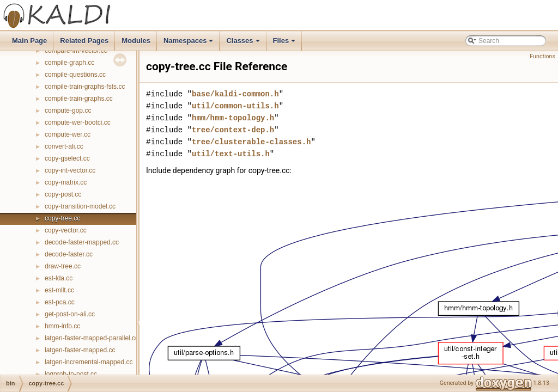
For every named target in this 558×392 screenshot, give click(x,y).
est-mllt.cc (59, 290)
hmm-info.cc (62, 326)
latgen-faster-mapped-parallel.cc (92, 338)
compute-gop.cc (68, 111)
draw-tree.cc (63, 266)
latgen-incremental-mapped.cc (89, 362)
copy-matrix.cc (66, 182)
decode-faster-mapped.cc (82, 242)
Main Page (29, 41)
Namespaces (189, 44)
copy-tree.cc (62, 218)
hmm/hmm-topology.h (233, 118)
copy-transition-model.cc (80, 206)
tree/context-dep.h (233, 130)
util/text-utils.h (231, 154)
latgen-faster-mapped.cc (80, 350)
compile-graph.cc (69, 63)
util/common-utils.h (235, 106)
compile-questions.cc (75, 75)
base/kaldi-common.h (235, 94)
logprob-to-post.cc (71, 374)
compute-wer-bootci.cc (78, 122)
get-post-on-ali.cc (70, 314)
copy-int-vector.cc (70, 170)
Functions (542, 56)
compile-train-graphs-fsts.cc (85, 87)
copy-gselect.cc (67, 158)
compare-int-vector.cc (76, 51)
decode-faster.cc (69, 254)
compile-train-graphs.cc (79, 99)
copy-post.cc (63, 194)
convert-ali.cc (64, 146)
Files (285, 44)
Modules (136, 41)
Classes (244, 44)
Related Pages (84, 41)
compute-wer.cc (68, 134)
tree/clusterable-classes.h (251, 142)
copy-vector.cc (66, 230)
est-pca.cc (60, 302)
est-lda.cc (59, 278)
